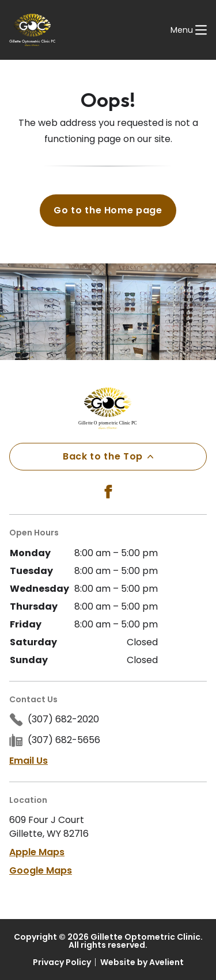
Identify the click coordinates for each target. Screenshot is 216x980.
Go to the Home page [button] (108, 210)
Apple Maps (37, 852)
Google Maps (41, 870)
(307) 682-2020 (63, 719)
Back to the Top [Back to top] (108, 456)
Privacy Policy (62, 962)
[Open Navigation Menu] (189, 30)
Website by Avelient (142, 962)
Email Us (29, 761)
